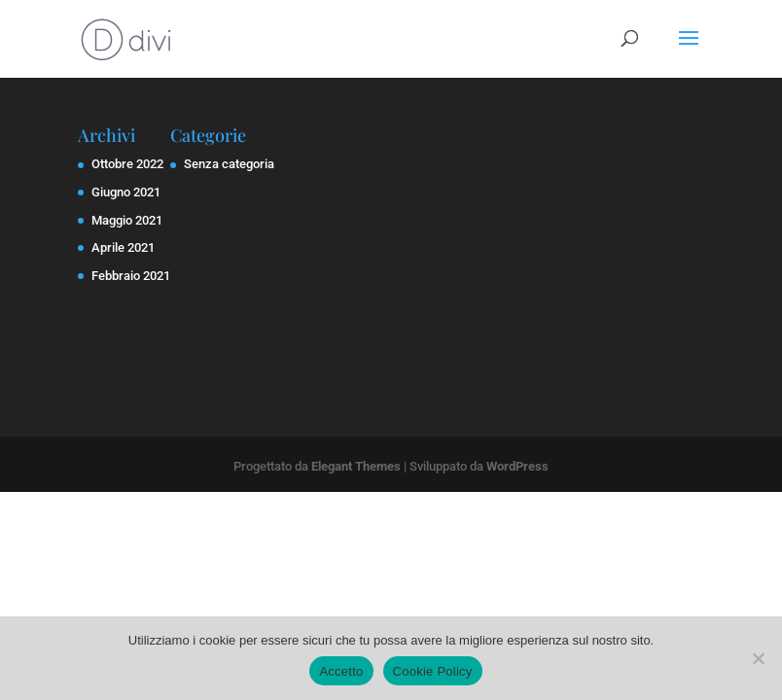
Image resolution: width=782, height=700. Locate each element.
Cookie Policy (433, 671)
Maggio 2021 (127, 220)
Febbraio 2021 (131, 276)
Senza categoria (229, 164)
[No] (758, 658)
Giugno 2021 (126, 192)
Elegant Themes (356, 466)
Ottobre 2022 (127, 164)
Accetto (341, 671)
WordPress (517, 466)
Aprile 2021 (123, 247)
